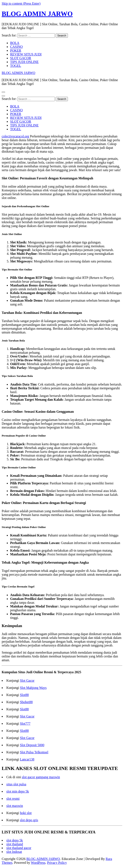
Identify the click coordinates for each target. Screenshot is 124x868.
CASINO (16, 47)
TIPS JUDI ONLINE (24, 62)
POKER (16, 50)
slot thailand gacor (19, 848)
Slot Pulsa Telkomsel (34, 752)
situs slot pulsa (16, 784)
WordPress (38, 863)
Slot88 (24, 695)
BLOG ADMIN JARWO (37, 14)
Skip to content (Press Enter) (21, 3)
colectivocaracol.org (15, 136)
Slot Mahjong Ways (33, 688)
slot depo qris (29, 820)
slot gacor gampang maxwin (41, 777)
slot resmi (13, 799)
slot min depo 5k (18, 791)
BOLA (15, 43)
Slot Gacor (27, 681)
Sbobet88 (26, 702)
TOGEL (16, 66)
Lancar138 (27, 759)
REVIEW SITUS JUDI (26, 54)
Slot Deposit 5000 (32, 745)
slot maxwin (15, 806)
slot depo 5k (15, 840)
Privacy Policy (57, 863)
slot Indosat (14, 852)
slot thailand (15, 844)
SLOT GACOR (21, 58)
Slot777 (25, 724)
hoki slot (26, 813)
